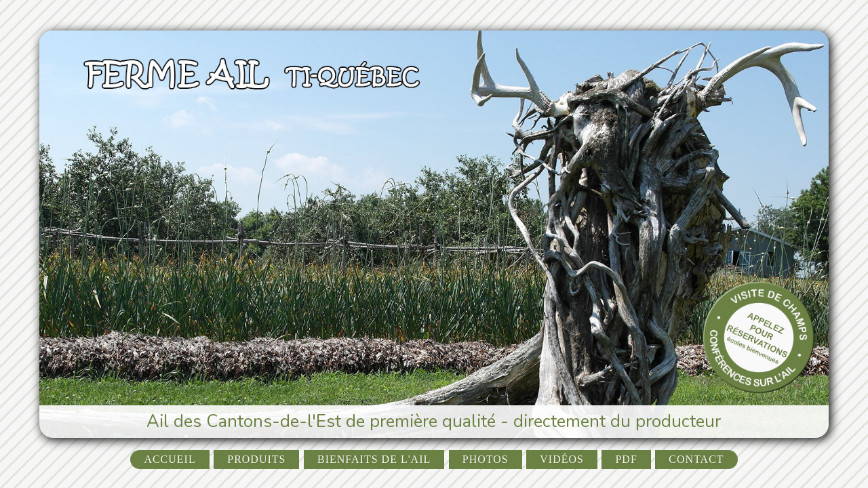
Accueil (170, 459)
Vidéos (562, 459)
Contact (696, 459)
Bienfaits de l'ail (374, 459)
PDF (626, 459)
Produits (256, 459)
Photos (486, 459)
